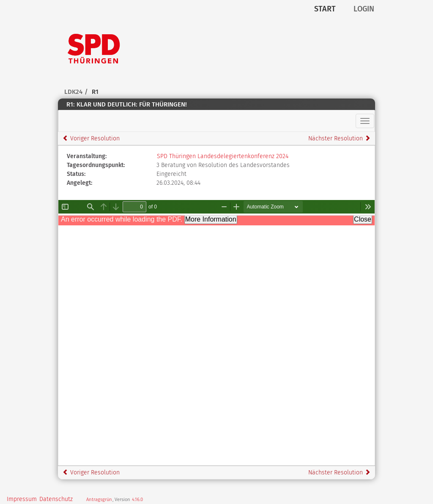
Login (364, 9)
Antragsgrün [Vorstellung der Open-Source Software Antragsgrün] (99, 500)
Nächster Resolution (339, 138)
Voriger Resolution (91, 138)
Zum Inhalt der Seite (32, 20)
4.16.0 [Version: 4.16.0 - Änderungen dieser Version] (137, 500)
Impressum (22, 499)
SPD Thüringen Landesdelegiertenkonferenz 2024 (223, 156)
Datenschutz (56, 499)
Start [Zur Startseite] (325, 9)
